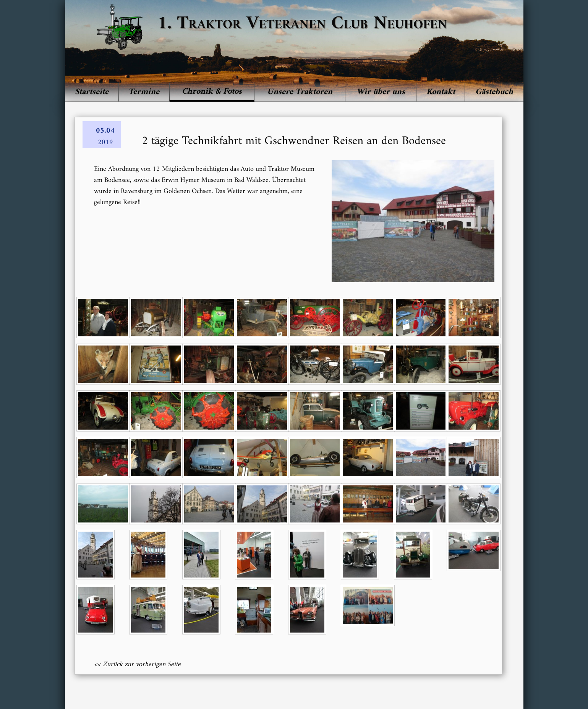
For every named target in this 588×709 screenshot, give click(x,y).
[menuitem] (92, 92)
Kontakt (441, 92)
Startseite (92, 92)
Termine (144, 92)
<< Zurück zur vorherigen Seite (137, 664)
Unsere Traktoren (300, 92)
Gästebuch (494, 92)
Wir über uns (381, 92)
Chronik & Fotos (212, 92)
